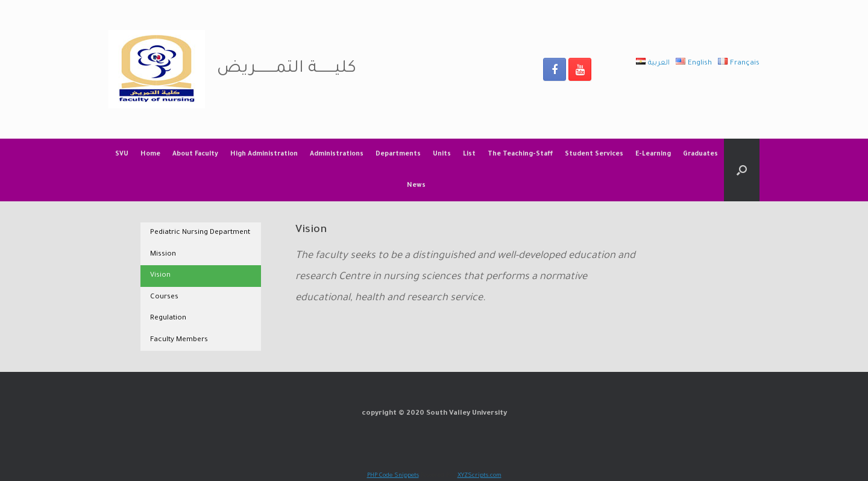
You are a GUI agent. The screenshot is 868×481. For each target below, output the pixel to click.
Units (442, 154)
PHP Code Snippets (393, 476)
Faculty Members (179, 340)
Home (150, 154)
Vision (160, 276)
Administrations (337, 154)
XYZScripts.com (480, 476)
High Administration (264, 154)
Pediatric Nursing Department (200, 233)
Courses (164, 297)
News (416, 186)
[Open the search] (742, 170)
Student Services (594, 154)
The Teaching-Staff (520, 154)
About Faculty (195, 154)
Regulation (168, 319)
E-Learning (653, 154)
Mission (163, 255)
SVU (122, 154)
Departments (398, 154)
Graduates (700, 154)
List (469, 154)
